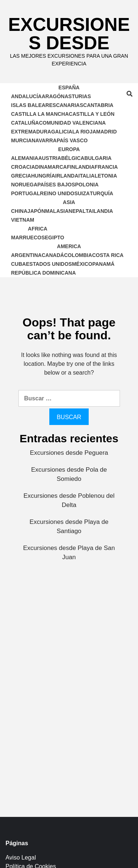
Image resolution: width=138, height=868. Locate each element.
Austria (50, 158)
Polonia (87, 185)
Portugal (26, 193)
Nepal (77, 211)
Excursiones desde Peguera (69, 453)
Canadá (53, 255)
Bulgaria (98, 158)
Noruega (24, 185)
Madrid (106, 132)
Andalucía (26, 96)
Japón (36, 211)
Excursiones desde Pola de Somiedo (69, 474)
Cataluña (25, 123)
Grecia (21, 176)
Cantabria (98, 105)
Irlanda (67, 176)
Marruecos (28, 237)
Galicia (62, 132)
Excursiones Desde (69, 34)
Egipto (55, 237)
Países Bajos (56, 185)
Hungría (43, 176)
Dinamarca (51, 167)
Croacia (23, 167)
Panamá (103, 264)
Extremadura (31, 132)
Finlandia (81, 167)
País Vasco (72, 140)
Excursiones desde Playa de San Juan (69, 553)
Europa (69, 149)
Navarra (44, 140)
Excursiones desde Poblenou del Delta (69, 501)
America (69, 246)
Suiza (82, 193)
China (19, 211)
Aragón (53, 96)
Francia (106, 167)
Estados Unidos (49, 264)
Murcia (21, 140)
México (82, 264)
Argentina (26, 255)
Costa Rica (108, 255)
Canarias (70, 105)
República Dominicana (43, 273)
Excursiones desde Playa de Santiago (69, 527)
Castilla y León (92, 114)
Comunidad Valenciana (72, 123)
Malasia (57, 211)
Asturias (78, 96)
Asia (69, 202)
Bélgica (73, 158)
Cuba (18, 264)
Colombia (78, 255)
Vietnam (23, 220)
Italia (86, 176)
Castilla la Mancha (40, 114)
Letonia (106, 176)
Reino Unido (57, 193)
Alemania (25, 158)
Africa (38, 229)
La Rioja (84, 132)
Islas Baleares (33, 105)
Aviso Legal (21, 858)
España (69, 87)
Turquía (102, 193)
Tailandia (99, 211)
